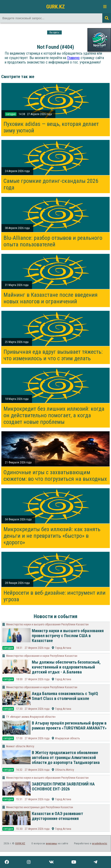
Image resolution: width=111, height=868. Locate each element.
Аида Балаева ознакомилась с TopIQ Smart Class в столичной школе (65, 696)
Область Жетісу (65, 770)
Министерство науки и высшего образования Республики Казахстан (47, 624)
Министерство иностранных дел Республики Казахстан (40, 807)
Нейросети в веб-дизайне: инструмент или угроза (55, 596)
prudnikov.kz (100, 844)
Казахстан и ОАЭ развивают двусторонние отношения (58, 816)
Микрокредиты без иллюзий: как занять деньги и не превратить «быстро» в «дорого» (52, 536)
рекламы (51, 844)
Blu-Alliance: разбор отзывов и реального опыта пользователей (53, 241)
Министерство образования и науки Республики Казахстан (42, 656)
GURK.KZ (55, 7)
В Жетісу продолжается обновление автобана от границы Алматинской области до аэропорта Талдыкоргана (66, 757)
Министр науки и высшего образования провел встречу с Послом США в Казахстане (68, 636)
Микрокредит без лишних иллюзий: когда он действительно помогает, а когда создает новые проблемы (54, 415)
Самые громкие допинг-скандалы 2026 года (51, 184)
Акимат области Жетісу (20, 746)
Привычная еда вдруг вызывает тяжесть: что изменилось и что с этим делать (53, 355)
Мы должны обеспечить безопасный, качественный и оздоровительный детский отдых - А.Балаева (66, 667)
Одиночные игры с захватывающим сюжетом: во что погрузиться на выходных (55, 476)
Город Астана (63, 648)
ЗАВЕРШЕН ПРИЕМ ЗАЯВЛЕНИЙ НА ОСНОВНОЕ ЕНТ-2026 (63, 786)
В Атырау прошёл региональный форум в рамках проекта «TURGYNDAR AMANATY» (69, 725)
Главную (73, 58)
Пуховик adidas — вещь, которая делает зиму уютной (51, 127)
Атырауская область (67, 738)
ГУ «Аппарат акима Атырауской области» (31, 717)
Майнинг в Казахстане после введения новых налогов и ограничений (51, 298)
